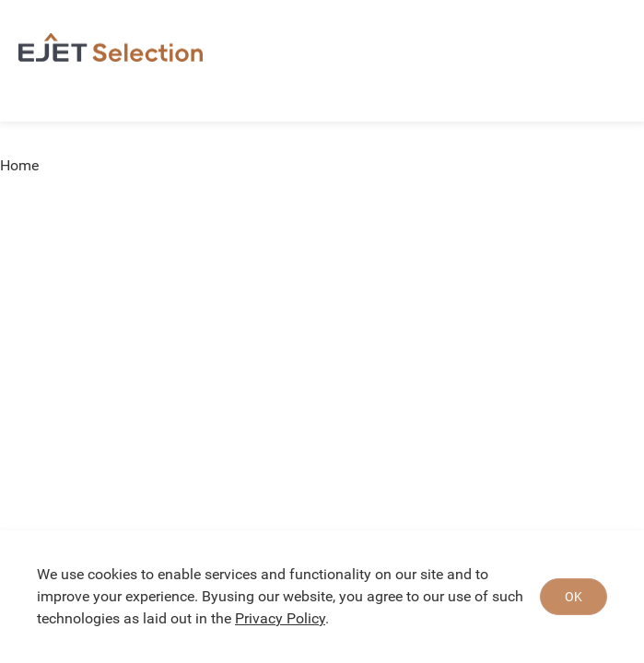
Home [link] (19, 166)
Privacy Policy (280, 618)
